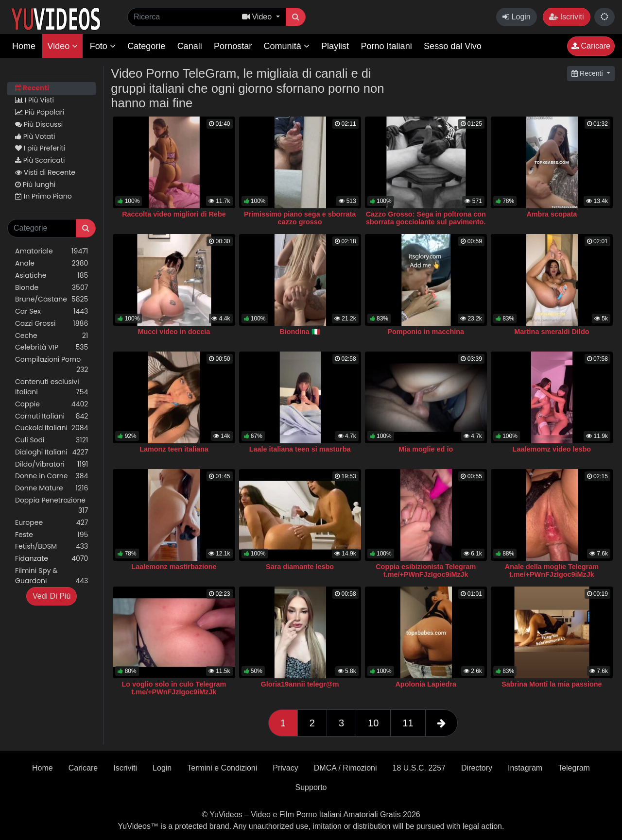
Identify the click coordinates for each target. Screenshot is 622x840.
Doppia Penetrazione (52, 505)
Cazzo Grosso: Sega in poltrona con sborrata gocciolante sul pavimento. (426, 218)
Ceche (52, 336)
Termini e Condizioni (222, 768)
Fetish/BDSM (52, 546)
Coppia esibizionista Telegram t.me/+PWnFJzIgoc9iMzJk (426, 571)
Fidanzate (52, 559)
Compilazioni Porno (52, 365)
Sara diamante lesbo (300, 567)
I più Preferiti (40, 148)
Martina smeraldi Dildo (552, 332)
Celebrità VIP (52, 347)
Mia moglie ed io (426, 449)
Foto (103, 46)
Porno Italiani (387, 46)
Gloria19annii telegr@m (300, 684)
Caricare (591, 46)
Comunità (287, 46)
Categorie (146, 46)
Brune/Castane (52, 299)
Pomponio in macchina (426, 332)
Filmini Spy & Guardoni (52, 576)
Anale (52, 263)
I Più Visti (35, 100)
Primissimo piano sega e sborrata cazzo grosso (300, 218)
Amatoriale (52, 251)
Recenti (32, 88)
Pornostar (233, 46)
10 (373, 723)
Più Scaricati (40, 160)
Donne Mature (52, 488)
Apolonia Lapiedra (426, 684)
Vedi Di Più (52, 596)
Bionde (52, 288)
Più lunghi (35, 185)
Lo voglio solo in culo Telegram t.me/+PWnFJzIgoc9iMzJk (174, 688)
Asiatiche (52, 276)
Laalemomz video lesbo (552, 449)
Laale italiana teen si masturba (300, 449)
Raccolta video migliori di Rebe (174, 214)
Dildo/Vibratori (52, 464)
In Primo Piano (43, 196)
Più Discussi (39, 124)
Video (62, 46)
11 (408, 723)
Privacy (285, 768)
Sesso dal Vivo (453, 46)
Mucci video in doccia (174, 332)
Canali (190, 46)
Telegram (574, 768)
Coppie (52, 404)
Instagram (525, 768)
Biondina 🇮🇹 (300, 332)
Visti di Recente (45, 172)
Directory (477, 768)
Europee (52, 523)
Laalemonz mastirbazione (174, 567)
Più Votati (35, 136)
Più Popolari (40, 112)
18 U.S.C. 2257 (419, 768)
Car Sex (52, 311)
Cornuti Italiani (52, 416)
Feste (52, 535)
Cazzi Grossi (52, 324)
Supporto (311, 787)
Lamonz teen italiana (174, 449)
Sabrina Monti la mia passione (552, 684)
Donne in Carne (52, 476)
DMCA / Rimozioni (346, 768)
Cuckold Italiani (52, 428)
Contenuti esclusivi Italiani (52, 387)
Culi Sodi (52, 440)
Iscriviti (566, 17)
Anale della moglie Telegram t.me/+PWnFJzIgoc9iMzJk (552, 571)
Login (517, 17)
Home (24, 46)
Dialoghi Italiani (52, 452)
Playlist (335, 46)
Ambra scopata (552, 214)
